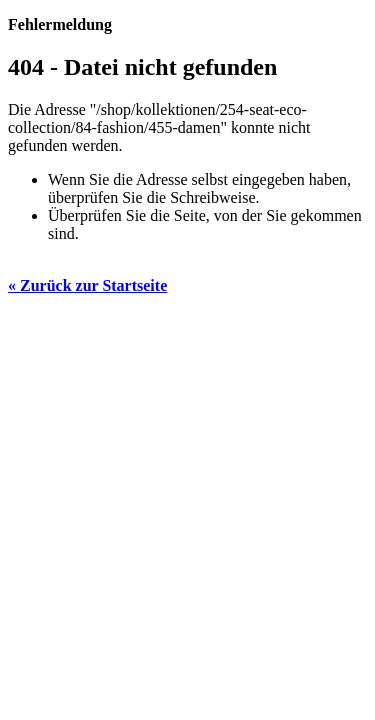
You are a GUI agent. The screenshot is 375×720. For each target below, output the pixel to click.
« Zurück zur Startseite (87, 285)
